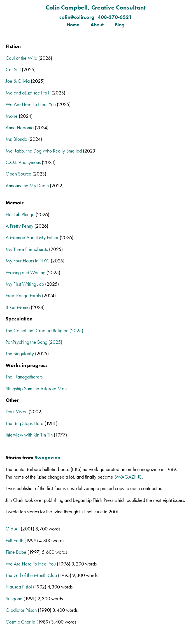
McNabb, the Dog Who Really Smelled (44, 151)
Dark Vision (17, 411)
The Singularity (20, 353)
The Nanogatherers (24, 377)
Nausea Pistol (19, 587)
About (97, 25)
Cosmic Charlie (20, 622)
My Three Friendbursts (27, 249)
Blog (120, 25)
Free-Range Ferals (23, 295)
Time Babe (16, 552)
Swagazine (47, 457)
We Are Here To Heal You (31, 104)
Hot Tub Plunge (20, 214)
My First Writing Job (25, 284)
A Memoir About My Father (32, 237)
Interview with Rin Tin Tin (29, 435)
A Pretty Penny (19, 226)
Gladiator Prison (21, 610)
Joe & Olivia (18, 81)
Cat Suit (13, 69)
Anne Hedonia (20, 127)
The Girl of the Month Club (31, 575)
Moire (12, 116)
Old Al (13, 529)
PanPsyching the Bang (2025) (34, 342)
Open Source (18, 174)
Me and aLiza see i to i (28, 93)
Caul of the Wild (21, 58)
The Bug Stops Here (25, 423)
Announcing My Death (27, 185)
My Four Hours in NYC (28, 261)
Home (73, 25)
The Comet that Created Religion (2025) (44, 330)
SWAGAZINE (128, 477)
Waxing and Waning (25, 272)
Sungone (14, 598)
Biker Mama (18, 307)
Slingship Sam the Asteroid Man (36, 388)
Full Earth (14, 540)
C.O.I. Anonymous (23, 162)
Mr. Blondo (16, 139)
